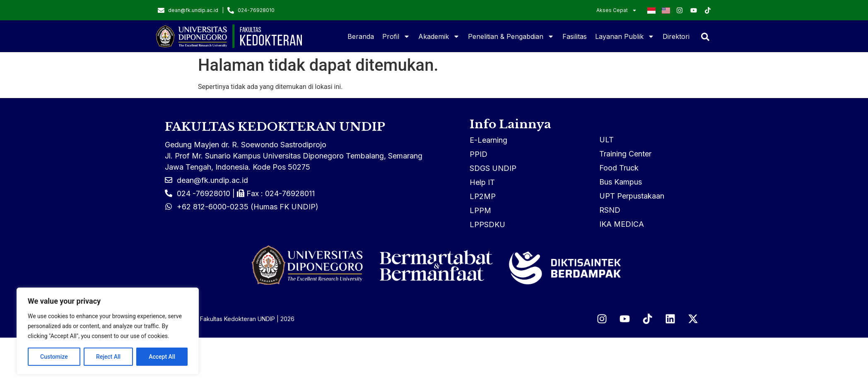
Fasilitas (575, 36)
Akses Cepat (617, 10)
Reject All (108, 357)
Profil (396, 36)
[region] (108, 331)
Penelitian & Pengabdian (511, 36)
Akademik (439, 36)
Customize (54, 357)
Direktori (676, 36)
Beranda (361, 36)
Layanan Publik (625, 36)
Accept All (162, 357)
